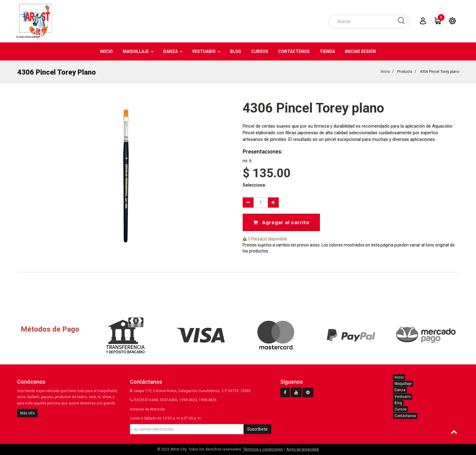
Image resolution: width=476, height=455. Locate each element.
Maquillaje (403, 384)
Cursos (401, 409)
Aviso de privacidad (302, 449)
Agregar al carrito (281, 222)
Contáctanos (405, 416)
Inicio (385, 71)
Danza (400, 390)
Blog (398, 403)
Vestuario (403, 397)
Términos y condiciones (263, 449)
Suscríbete (257, 429)
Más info (27, 413)
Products (405, 71)
